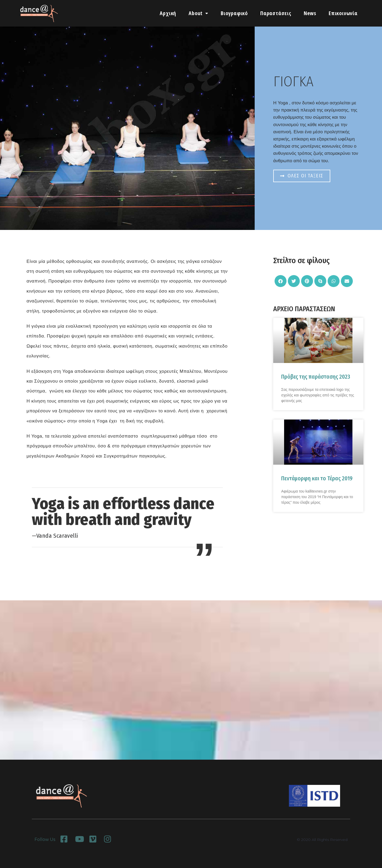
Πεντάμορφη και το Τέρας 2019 (317, 478)
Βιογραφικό (234, 13)
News (310, 13)
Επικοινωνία (343, 13)
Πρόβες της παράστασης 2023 (316, 377)
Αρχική (168, 13)
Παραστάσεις (276, 13)
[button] (302, 176)
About (198, 13)
